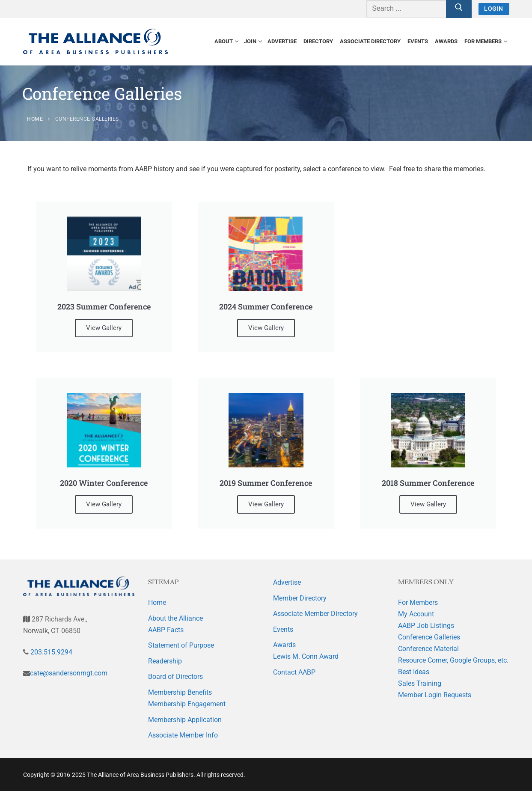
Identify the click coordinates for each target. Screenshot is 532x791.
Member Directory (300, 598)
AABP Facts (166, 630)
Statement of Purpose (181, 645)
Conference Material (428, 649)
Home (157, 602)
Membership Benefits (180, 692)
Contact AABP (294, 672)
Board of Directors (175, 677)
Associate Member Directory (315, 614)
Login (494, 9)
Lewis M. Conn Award (306, 656)
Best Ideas (414, 672)
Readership (165, 661)
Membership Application (185, 720)
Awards (284, 645)
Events (283, 629)
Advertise (287, 582)
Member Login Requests (435, 695)
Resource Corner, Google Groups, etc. (453, 660)
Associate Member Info (183, 735)
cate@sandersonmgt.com (69, 673)
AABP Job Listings (426, 626)
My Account (416, 614)
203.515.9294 (51, 652)
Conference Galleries (429, 637)
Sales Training (420, 683)
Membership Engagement (187, 704)
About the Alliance (175, 618)
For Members (418, 602)
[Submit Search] (459, 9)
